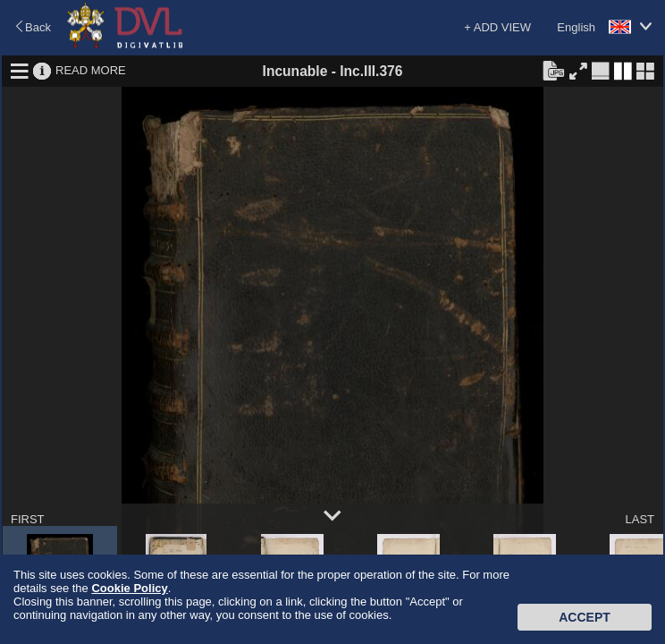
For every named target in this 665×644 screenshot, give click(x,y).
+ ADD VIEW (497, 27)
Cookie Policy (129, 588)
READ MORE (91, 70)
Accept (585, 617)
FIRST (28, 519)
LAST (640, 519)
